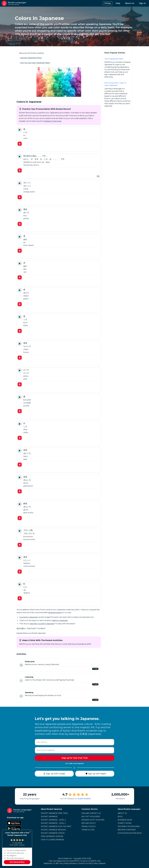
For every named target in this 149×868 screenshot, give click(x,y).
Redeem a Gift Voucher (93, 820)
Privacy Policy (89, 826)
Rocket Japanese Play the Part (56, 826)
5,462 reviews (84, 799)
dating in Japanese (60, 620)
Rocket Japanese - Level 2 (53, 820)
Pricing (108, 3)
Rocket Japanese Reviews (53, 830)
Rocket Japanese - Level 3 (53, 823)
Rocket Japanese (49, 817)
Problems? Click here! (52, 121)
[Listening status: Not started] (21, 681)
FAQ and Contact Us (91, 813)
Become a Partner (127, 830)
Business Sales (125, 820)
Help (118, 3)
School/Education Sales (130, 833)
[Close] (30, 832)
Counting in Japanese (28, 617)
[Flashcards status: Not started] (21, 665)
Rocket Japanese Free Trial (54, 813)
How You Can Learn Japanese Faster (35, 63)
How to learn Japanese (53, 840)
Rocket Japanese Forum (53, 833)
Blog (120, 817)
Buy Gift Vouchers (91, 817)
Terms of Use (88, 830)
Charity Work (125, 823)
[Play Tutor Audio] (20, 130)
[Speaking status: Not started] (21, 696)
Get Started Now (17, 862)
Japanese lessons (55, 613)
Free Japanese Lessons (52, 836)
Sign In (142, 3)
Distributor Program (129, 826)
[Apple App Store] (19, 823)
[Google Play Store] (19, 828)
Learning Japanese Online (31, 58)
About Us (130, 3)
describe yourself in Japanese (42, 624)
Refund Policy (89, 823)
